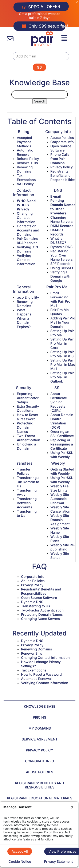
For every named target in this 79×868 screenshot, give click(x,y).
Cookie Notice (20, 861)
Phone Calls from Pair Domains (60, 159)
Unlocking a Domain (26, 446)
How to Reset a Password (27, 417)
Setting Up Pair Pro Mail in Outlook (62, 377)
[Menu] (65, 37)
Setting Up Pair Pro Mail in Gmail (62, 343)
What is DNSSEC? (58, 241)
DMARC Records (57, 232)
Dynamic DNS (61, 247)
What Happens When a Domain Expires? (24, 318)
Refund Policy (28, 159)
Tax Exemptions (26, 178)
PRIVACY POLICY (39, 750)
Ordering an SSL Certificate (62, 434)
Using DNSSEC (62, 268)
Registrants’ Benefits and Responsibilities (63, 175)
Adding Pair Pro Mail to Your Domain (63, 322)
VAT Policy (25, 184)
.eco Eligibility (28, 297)
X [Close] (72, 807)
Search (40, 101)
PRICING (40, 717)
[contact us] (10, 39)
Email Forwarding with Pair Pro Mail (60, 299)
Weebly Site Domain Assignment (60, 520)
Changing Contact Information (26, 218)
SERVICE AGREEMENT (40, 739)
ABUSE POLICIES (39, 772)
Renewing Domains (25, 169)
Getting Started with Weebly (62, 471)
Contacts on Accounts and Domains (28, 230)
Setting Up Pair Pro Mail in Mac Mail (63, 364)
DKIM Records (62, 226)
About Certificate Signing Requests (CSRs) (59, 402)
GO (39, 67)
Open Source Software (61, 148)
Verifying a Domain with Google (60, 276)
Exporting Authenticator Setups (28, 398)
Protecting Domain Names (25, 427)
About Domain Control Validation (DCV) (62, 421)
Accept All (20, 851)
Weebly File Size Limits (59, 488)
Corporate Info (62, 142)
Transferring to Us (36, 606)
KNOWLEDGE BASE (40, 706)
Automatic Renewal (25, 152)
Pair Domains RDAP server (27, 241)
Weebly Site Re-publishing (63, 547)
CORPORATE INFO (39, 761)
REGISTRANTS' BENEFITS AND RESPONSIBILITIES (39, 785)
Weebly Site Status (60, 556)
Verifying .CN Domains (27, 249)
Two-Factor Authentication (29, 438)
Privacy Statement (58, 861)
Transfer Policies (24, 471)
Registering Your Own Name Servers (62, 255)
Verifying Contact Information (26, 260)
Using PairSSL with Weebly (62, 455)
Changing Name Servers (62, 219)
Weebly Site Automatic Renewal (60, 499)
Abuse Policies (62, 138)
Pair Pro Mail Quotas (60, 312)
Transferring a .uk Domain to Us (28, 482)
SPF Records (60, 264)
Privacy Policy (62, 167)
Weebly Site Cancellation (60, 509)
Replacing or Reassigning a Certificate (62, 444)
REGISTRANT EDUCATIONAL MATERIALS (40, 798)
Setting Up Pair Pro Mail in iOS (62, 354)
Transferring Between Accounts (27, 503)
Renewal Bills (27, 163)
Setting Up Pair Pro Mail (62, 333)
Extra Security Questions (28, 408)
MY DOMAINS (40, 728)
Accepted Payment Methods (24, 142)
